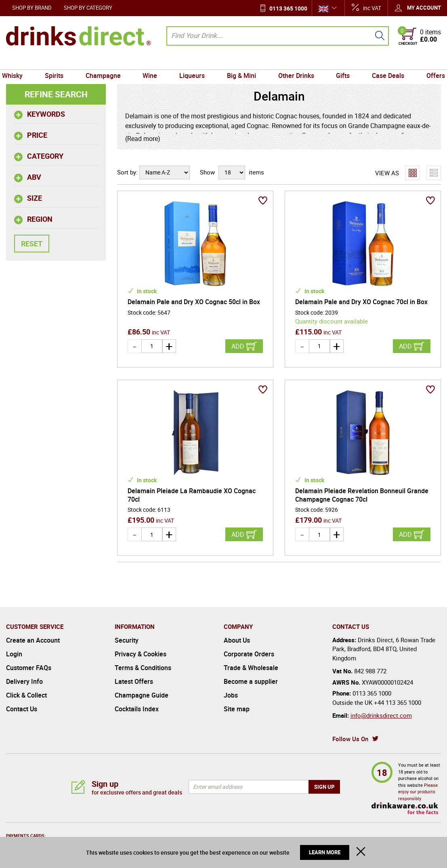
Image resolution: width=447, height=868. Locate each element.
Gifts (340, 62)
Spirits (59, 62)
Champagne (106, 62)
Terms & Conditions (143, 668)
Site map (237, 709)
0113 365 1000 (288, 8)
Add (238, 346)
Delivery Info (24, 681)
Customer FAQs (29, 668)
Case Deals (384, 62)
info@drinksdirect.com (381, 715)
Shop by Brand (32, 8)
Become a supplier (251, 681)
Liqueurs (193, 62)
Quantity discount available (332, 321)
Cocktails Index (137, 709)
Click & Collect (26, 695)
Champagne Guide (142, 695)
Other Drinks (294, 62)
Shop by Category (88, 8)
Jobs (231, 695)
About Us (237, 640)
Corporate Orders (249, 654)
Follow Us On (350, 739)
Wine (152, 62)
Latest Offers (134, 681)
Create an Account (33, 640)
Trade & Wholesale (251, 668)
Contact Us (22, 709)
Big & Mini (241, 62)
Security (127, 640)
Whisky (18, 62)
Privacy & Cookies (141, 654)
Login (14, 654)
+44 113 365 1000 (398, 702)
